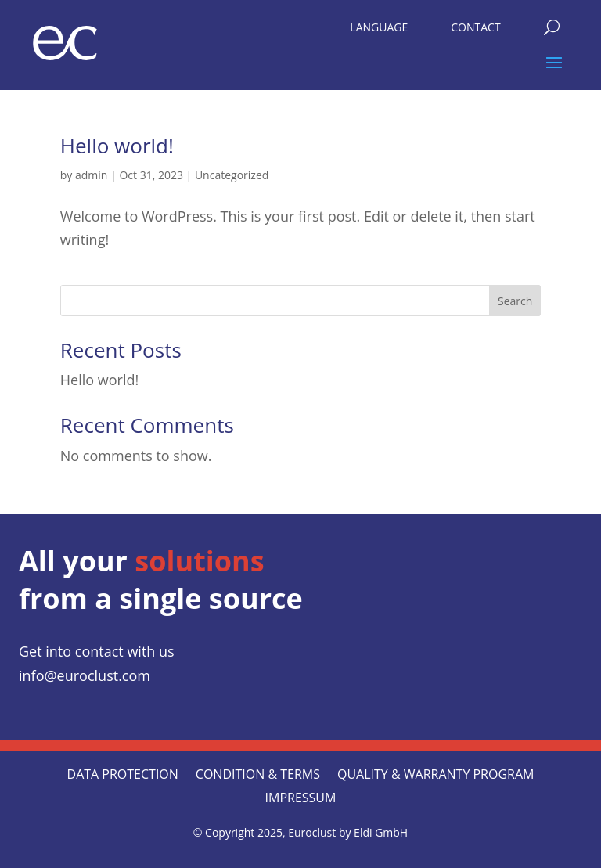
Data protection (123, 776)
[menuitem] (379, 23)
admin (91, 175)
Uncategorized (232, 175)
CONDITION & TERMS (258, 776)
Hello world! (117, 146)
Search (515, 301)
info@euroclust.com (85, 675)
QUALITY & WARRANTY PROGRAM (435, 776)
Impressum (301, 799)
